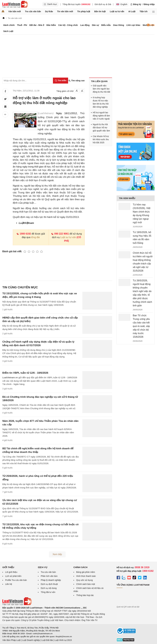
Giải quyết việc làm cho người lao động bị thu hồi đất (101, 89)
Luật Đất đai (47, 640)
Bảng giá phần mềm (86, 572)
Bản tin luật (100, 11)
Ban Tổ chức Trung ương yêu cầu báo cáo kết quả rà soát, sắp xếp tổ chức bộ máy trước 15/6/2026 (141, 326)
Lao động (85, 25)
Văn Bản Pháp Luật (11, 640)
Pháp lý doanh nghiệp (51, 580)
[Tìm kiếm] (61, 81)
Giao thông (119, 25)
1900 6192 (24, 234)
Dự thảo (49, 11)
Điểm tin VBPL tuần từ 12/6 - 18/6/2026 (25, 373)
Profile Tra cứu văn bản (16, 580)
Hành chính (9, 25)
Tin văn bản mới (65, 11)
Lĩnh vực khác (133, 25)
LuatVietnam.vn (10, 377)
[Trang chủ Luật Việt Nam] (15, 4)
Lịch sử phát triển (13, 576)
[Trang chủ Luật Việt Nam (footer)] (17, 605)
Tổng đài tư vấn (48, 592)
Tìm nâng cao (76, 81)
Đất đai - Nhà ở (37, 25)
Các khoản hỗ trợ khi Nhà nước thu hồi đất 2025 (101, 139)
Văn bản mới (15, 11)
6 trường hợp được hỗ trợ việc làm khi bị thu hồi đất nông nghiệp (101, 102)
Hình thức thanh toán (86, 576)
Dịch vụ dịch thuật (49, 584)
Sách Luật (8, 31)
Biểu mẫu (106, 25)
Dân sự (95, 25)
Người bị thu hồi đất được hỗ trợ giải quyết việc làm (101, 128)
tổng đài (35, 237)
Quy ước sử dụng (85, 580)
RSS (151, 25)
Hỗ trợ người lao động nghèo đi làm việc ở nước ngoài (101, 116)
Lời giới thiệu (11, 572)
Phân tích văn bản (49, 576)
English (122, 4)
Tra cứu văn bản (33, 11)
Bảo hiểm (51, 25)
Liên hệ (9, 584)
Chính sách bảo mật (86, 584)
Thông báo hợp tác (85, 595)
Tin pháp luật (84, 11)
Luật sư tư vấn (117, 11)
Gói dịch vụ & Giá (103, 4)
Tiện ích (144, 11)
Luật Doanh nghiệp (31, 640)
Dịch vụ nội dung (49, 588)
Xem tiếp (57, 554)
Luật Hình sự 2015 (63, 640)
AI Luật (132, 11)
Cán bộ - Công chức (68, 25)
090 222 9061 (60, 234)
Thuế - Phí (22, 25)
